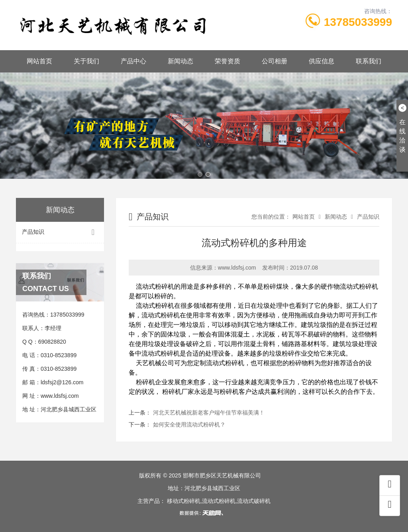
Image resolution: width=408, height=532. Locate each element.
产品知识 (60, 232)
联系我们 (369, 61)
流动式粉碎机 (155, 287)
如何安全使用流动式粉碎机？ (189, 424)
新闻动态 (180, 61)
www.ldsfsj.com (60, 396)
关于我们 (86, 61)
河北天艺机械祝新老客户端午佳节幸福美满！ (209, 413)
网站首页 (39, 61)
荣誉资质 (228, 61)
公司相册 (275, 61)
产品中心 (133, 61)
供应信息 (322, 61)
